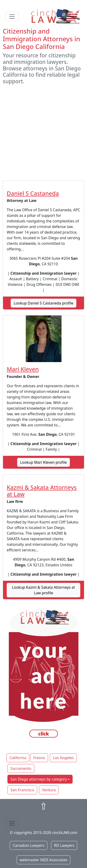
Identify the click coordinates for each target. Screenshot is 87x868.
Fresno (39, 758)
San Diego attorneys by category (39, 779)
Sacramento (21, 768)
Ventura (49, 790)
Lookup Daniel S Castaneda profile (43, 303)
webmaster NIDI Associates (44, 860)
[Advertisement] (43, 133)
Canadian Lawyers (29, 845)
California (18, 758)
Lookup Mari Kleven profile (43, 462)
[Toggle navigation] (12, 17)
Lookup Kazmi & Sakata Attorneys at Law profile (43, 590)
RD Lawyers (64, 845)
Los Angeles (63, 758)
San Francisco (22, 790)
